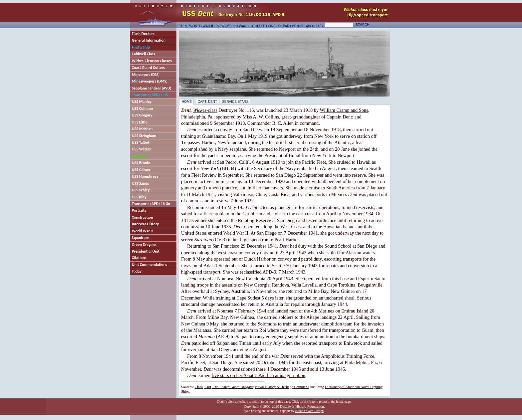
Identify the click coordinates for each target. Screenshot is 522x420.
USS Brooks (141, 163)
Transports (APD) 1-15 (150, 95)
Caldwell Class (143, 54)
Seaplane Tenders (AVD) (151, 88)
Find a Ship (141, 47)
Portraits (139, 210)
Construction (142, 217)
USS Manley (142, 102)
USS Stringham (144, 136)
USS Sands (140, 183)
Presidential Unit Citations (146, 254)
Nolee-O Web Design (309, 411)
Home (187, 102)
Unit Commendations (149, 265)
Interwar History (145, 224)
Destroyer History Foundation (302, 406)
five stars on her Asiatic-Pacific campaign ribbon (259, 375)
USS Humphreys (145, 176)
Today (137, 271)
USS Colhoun (142, 108)
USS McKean (142, 129)
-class (205, 110)
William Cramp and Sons (344, 110)
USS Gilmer (141, 170)
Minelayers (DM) (146, 75)
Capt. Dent (207, 102)
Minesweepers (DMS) (150, 81)
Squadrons (141, 238)
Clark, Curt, (224, 387)
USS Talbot (141, 142)
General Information (149, 40)
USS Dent (139, 156)
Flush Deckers (143, 34)
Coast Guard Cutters (148, 68)
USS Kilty (139, 197)
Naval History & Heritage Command (282, 387)
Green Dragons (144, 245)
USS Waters (141, 149)
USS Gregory (142, 115)
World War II (142, 231)
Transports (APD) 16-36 (151, 204)
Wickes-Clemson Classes (152, 61)
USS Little (140, 122)
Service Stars (235, 102)
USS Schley (141, 190)
